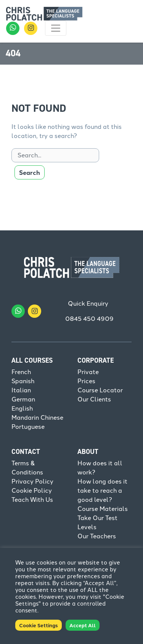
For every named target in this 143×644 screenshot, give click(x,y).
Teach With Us (32, 500)
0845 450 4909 (89, 319)
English (22, 408)
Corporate (96, 360)
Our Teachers (97, 536)
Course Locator (100, 390)
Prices (86, 381)
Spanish (23, 381)
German (23, 399)
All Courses (32, 360)
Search (30, 172)
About (88, 452)
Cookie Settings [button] (39, 625)
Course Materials (103, 509)
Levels (87, 527)
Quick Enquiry (88, 304)
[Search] (55, 155)
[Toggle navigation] (56, 28)
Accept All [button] (83, 625)
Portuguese (28, 427)
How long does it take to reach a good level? (102, 491)
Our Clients (94, 399)
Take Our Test (97, 518)
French (21, 372)
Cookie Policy (32, 491)
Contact (26, 452)
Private (88, 372)
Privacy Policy (32, 481)
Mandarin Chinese (37, 418)
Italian (21, 390)
